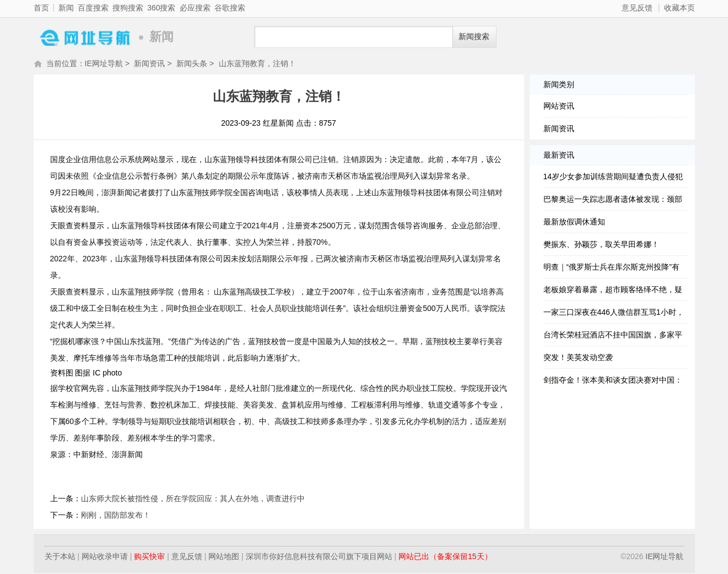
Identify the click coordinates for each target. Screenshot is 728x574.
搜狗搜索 (128, 8)
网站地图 (224, 557)
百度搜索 (93, 8)
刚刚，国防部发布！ (116, 516)
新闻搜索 (474, 37)
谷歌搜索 (230, 8)
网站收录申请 (105, 557)
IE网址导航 (83, 37)
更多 (20, 262)
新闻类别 (559, 85)
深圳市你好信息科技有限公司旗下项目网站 (319, 557)
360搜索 (161, 8)
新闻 (66, 8)
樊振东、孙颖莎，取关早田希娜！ (601, 245)
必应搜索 (195, 8)
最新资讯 (559, 156)
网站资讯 (559, 107)
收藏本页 (680, 8)
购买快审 (149, 557)
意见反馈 (637, 8)
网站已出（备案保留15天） (445, 557)
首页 (41, 8)
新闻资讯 (149, 65)
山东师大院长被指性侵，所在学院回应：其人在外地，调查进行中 (193, 500)
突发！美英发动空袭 (578, 358)
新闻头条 (192, 65)
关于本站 (60, 557)
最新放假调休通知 (574, 223)
